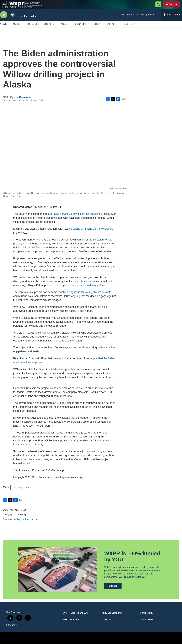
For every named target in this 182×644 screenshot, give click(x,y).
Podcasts (48, 31)
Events (129, 31)
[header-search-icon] (160, 8)
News (3, 31)
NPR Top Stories (22, 494)
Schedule (33, 31)
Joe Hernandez (23, 104)
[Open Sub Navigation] (9, 31)
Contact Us (106, 626)
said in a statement (97, 292)
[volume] (12, 21)
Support (112, 31)
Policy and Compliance (112, 620)
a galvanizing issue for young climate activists (85, 299)
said (39, 339)
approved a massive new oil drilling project (73, 220)
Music (17, 31)
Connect (81, 31)
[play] (4, 21)
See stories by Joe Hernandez (21, 526)
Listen (97, 31)
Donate (175, 8)
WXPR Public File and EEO (75, 620)
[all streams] (172, 21)
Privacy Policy (147, 620)
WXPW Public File (71, 626)
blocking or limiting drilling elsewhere (92, 235)
